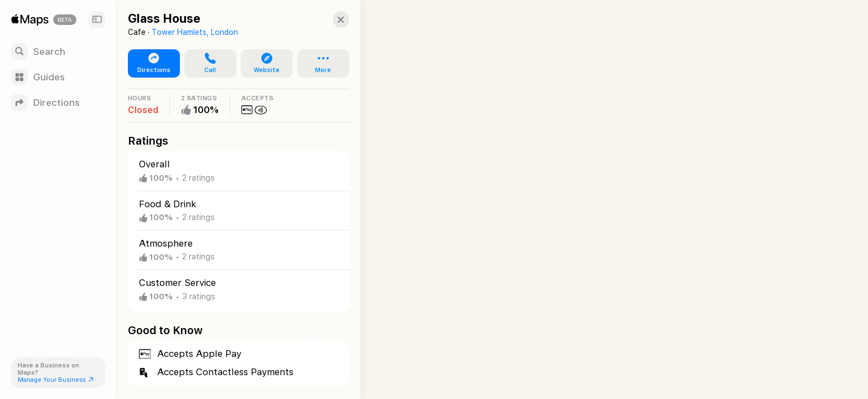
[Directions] (58, 103)
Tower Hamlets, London (195, 32)
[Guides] (58, 77)
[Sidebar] (97, 19)
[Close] (330, 19)
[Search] (58, 52)
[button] (206, 64)
